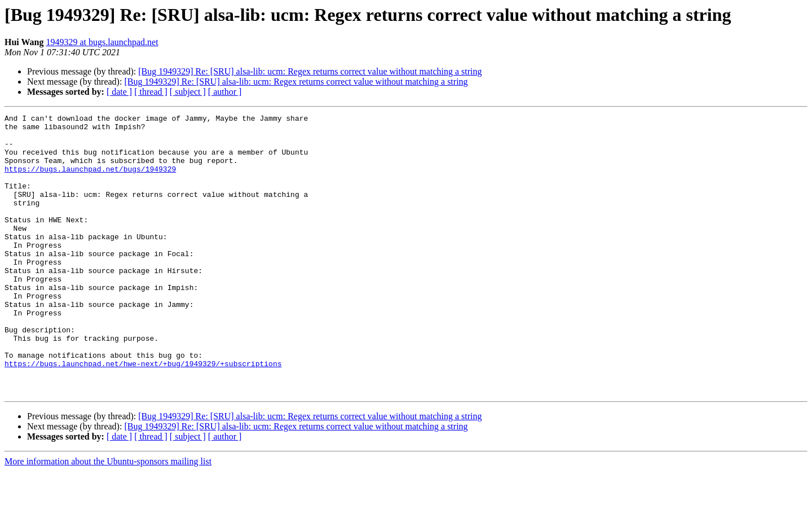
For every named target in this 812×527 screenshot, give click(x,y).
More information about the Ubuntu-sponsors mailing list (108, 517)
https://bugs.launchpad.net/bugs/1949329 (90, 181)
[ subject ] (188, 92)
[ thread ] (151, 92)
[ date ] (119, 92)
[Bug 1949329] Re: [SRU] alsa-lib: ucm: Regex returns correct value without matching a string (310, 71)
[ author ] (225, 92)
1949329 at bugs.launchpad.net (102, 42)
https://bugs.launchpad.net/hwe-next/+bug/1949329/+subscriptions (143, 414)
